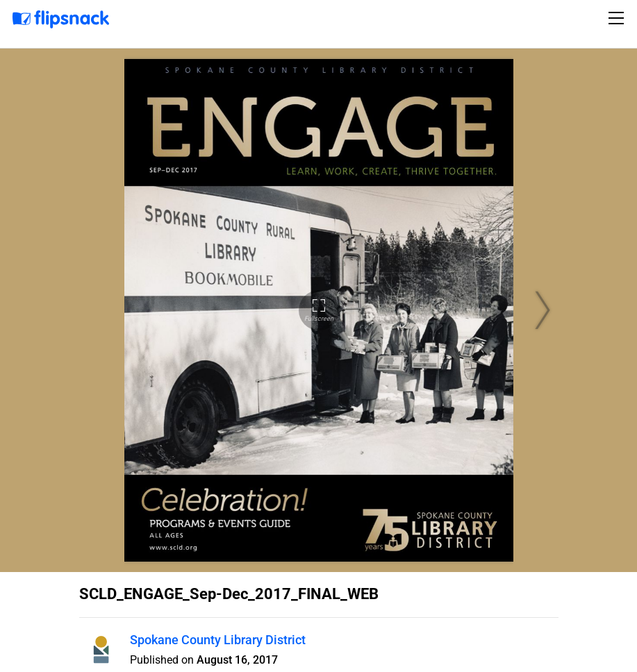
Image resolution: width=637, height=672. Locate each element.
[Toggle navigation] (618, 18)
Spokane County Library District (218, 640)
